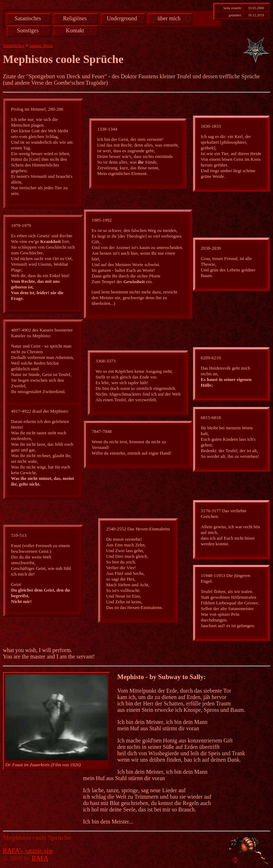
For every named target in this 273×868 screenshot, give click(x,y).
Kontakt (75, 30)
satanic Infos (41, 45)
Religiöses (75, 18)
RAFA (40, 858)
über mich (169, 18)
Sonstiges (28, 30)
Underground (122, 18)
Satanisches (28, 18)
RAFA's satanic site (28, 851)
